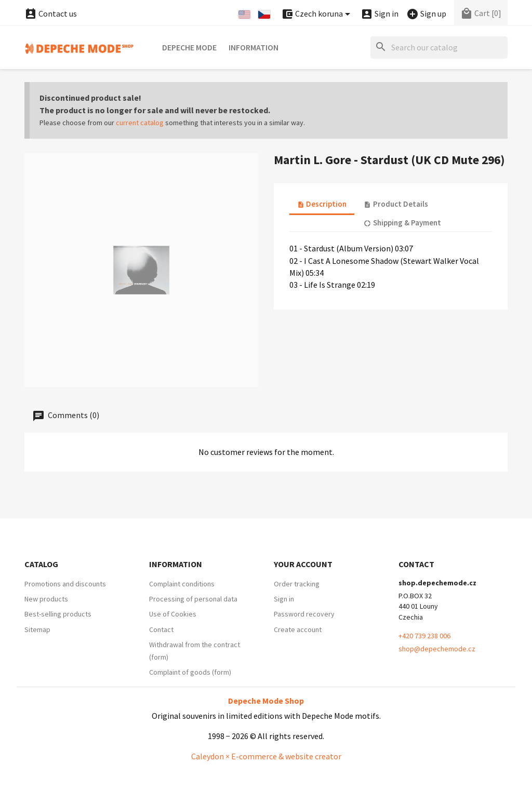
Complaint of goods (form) (190, 672)
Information (254, 47)
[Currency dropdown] (317, 14)
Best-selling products (58, 614)
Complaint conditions (182, 584)
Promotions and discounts (65, 584)
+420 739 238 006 (424, 636)
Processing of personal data (193, 599)
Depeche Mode (189, 47)
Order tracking (297, 584)
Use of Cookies (173, 614)
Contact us (51, 14)
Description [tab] (322, 204)
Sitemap (37, 629)
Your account (303, 564)
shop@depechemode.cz (437, 649)
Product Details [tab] (396, 204)
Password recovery (304, 614)
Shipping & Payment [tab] (402, 223)
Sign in (284, 599)
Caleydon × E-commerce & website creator (266, 756)
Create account (298, 629)
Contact (161, 629)
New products (46, 599)
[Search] (439, 48)
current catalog (140, 123)
